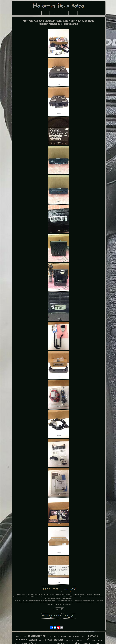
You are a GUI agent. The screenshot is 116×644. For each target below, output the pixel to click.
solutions (50, 637)
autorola (18, 637)
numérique (21, 640)
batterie (83, 636)
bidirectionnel (37, 636)
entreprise (67, 640)
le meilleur (76, 636)
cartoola (100, 640)
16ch (40, 640)
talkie (25, 636)
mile (101, 637)
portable (58, 640)
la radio (63, 636)
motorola (93, 636)
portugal (33, 640)
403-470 (94, 640)
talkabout (47, 640)
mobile (56, 636)
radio (87, 639)
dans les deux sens (77, 640)
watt (69, 636)
